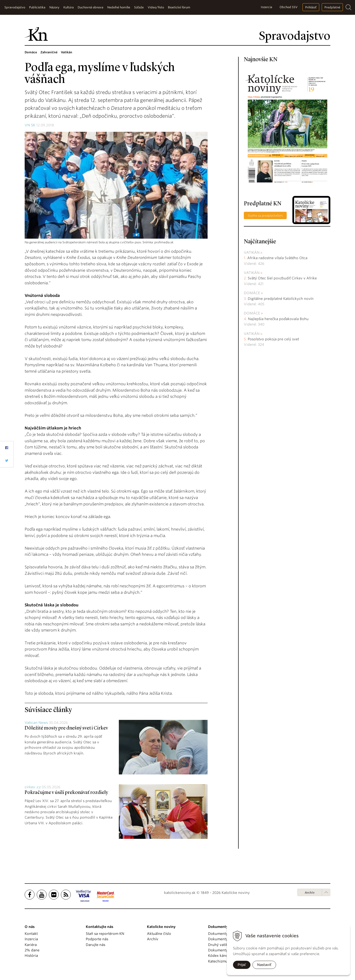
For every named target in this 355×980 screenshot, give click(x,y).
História (31, 956)
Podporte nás (97, 939)
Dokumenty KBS (222, 950)
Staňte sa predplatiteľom (265, 216)
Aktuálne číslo (159, 934)
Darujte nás (96, 945)
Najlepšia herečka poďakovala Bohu (278, 319)
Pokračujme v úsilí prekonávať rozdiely (66, 793)
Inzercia (266, 7)
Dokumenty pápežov (226, 934)
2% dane (32, 950)
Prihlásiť (311, 7)
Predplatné (332, 7)
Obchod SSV (289, 7)
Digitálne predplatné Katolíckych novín (281, 299)
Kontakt (31, 934)
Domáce (252, 293)
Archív (310, 893)
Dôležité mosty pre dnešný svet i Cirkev (66, 728)
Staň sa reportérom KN (105, 934)
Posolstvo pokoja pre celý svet (273, 339)
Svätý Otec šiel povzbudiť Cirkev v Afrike (282, 278)
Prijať (242, 965)
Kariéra (31, 945)
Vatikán (252, 252)
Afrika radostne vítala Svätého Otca (277, 258)
